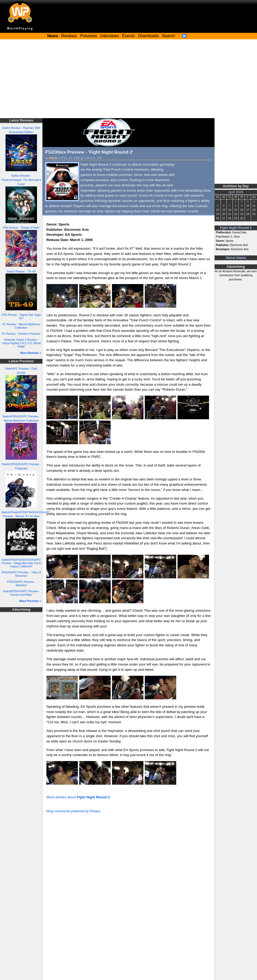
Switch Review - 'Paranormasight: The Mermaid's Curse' (21, 180)
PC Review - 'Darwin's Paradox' (21, 334)
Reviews (69, 36)
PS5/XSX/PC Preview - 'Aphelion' (21, 583)
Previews (89, 36)
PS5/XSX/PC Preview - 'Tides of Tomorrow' (21, 574)
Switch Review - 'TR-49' (21, 271)
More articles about (78, 797)
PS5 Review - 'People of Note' (21, 228)
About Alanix (236, 258)
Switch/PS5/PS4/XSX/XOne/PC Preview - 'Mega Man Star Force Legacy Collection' (21, 563)
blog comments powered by (73, 811)
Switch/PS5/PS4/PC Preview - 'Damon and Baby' (21, 593)
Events (128, 36)
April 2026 (236, 192)
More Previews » (30, 601)
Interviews (109, 36)
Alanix (53, 158)
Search (168, 36)
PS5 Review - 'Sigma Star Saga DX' (21, 316)
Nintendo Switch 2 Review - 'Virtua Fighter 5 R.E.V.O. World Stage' (21, 343)
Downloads (148, 36)
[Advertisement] (128, 79)
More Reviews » (31, 353)
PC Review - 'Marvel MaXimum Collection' (21, 326)
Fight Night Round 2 (236, 228)
